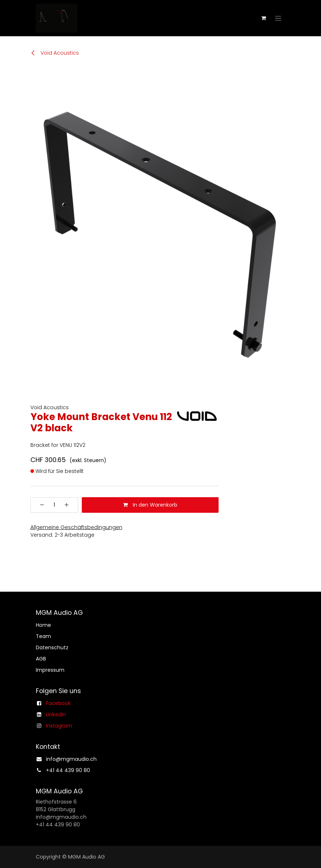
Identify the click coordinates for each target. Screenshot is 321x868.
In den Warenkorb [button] (150, 505)
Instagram (59, 726)
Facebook (58, 703)
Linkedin (56, 714)
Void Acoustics (55, 53)
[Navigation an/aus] (278, 18)
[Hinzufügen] (69, 505)
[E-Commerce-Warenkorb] (264, 18)
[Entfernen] (39, 505)
